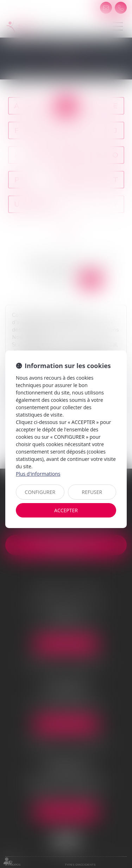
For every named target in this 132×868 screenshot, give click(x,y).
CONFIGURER (40, 492)
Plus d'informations (38, 474)
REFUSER (92, 492)
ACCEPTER (66, 510)
